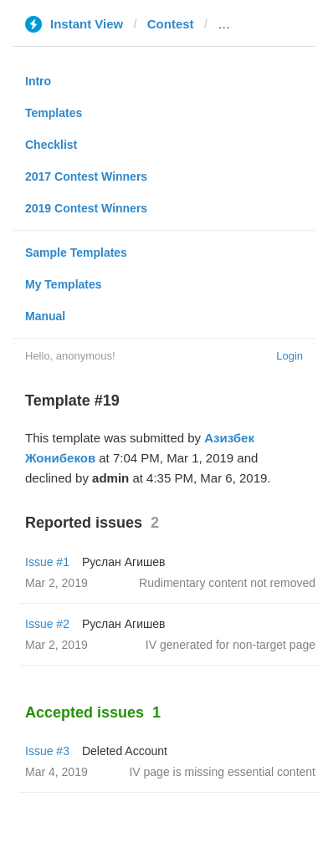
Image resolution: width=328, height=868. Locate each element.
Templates (54, 113)
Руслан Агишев (123, 562)
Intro (38, 81)
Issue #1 (47, 562)
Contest (171, 24)
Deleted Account (125, 751)
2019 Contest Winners (86, 208)
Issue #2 (47, 624)
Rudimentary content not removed (227, 583)
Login (290, 356)
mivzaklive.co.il (263, 24)
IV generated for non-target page (231, 645)
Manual (45, 316)
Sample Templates (76, 253)
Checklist (51, 145)
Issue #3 (47, 751)
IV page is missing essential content (222, 772)
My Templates (64, 284)
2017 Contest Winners (86, 176)
